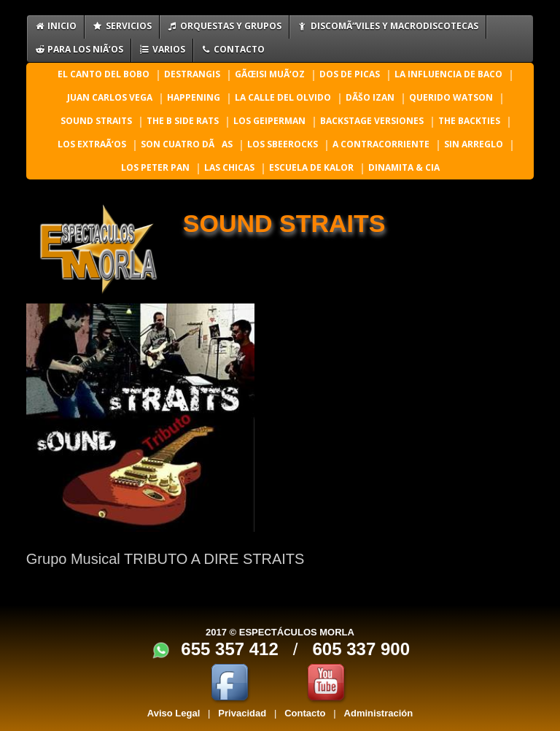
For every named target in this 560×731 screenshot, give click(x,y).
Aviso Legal (174, 713)
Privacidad (242, 713)
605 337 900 (361, 649)
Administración (379, 713)
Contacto (305, 713)
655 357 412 (229, 649)
